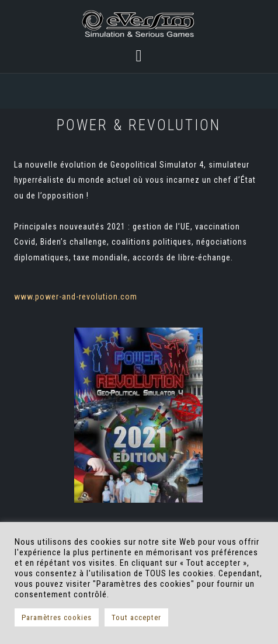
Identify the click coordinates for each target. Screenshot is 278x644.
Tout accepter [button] (136, 617)
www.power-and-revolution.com (76, 297)
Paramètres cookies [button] (57, 617)
